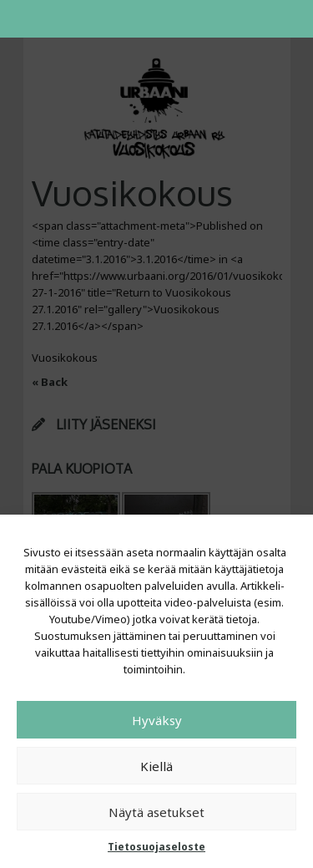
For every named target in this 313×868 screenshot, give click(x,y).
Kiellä (156, 766)
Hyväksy (157, 720)
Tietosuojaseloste (156, 847)
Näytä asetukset (156, 812)
